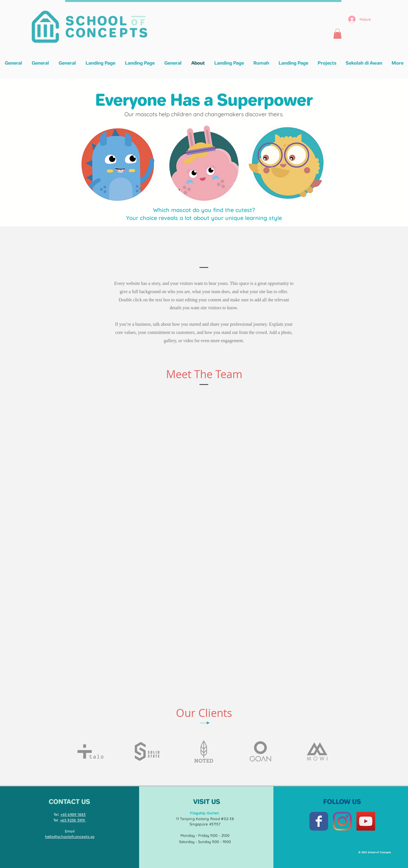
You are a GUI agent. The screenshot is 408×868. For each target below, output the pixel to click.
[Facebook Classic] (319, 821)
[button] (337, 34)
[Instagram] (342, 821)
